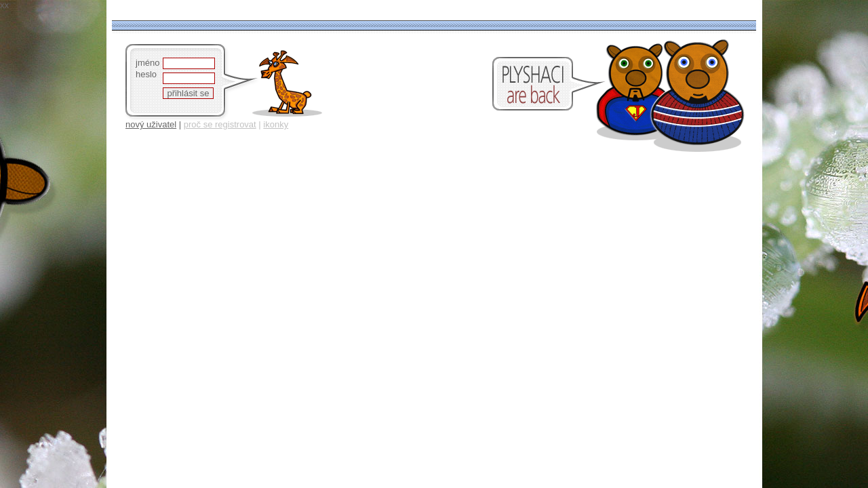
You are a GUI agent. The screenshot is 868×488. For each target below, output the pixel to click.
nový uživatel (151, 124)
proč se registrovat (220, 124)
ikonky (276, 124)
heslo (146, 74)
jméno (147, 63)
